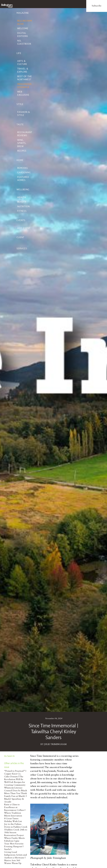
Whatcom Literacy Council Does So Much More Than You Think (16, 791)
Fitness (22, 211)
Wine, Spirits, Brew (22, 143)
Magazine (23, 13)
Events (21, 220)
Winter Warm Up (13, 863)
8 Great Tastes (11, 819)
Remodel (23, 168)
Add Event (24, 228)
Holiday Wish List (13, 821)
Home (20, 160)
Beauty (22, 202)
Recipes (22, 151)
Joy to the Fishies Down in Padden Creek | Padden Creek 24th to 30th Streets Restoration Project (16, 830)
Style (20, 104)
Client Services (22, 243)
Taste (20, 124)
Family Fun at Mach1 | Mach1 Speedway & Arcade (15, 799)
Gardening (24, 172)
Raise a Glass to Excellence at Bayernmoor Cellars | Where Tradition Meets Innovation (15, 810)
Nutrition (23, 206)
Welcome (23, 28)
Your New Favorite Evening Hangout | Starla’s (14, 847)
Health (22, 197)
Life (19, 53)
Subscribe (97, 6)
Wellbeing (23, 189)
